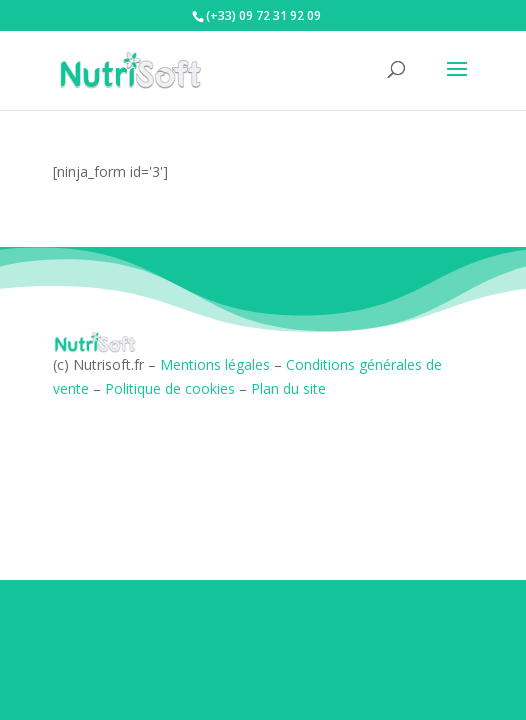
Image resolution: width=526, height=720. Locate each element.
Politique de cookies (170, 388)
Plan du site (288, 388)
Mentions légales (215, 364)
